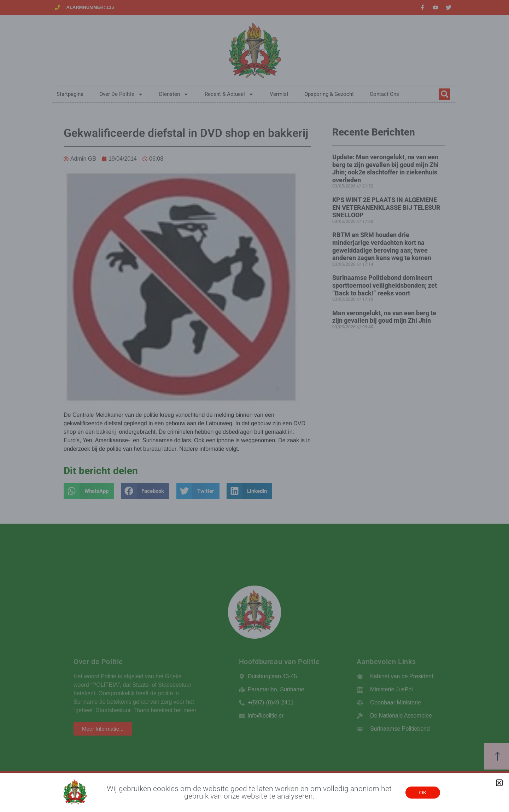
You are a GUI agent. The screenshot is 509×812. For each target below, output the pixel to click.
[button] (499, 783)
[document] (255, 406)
